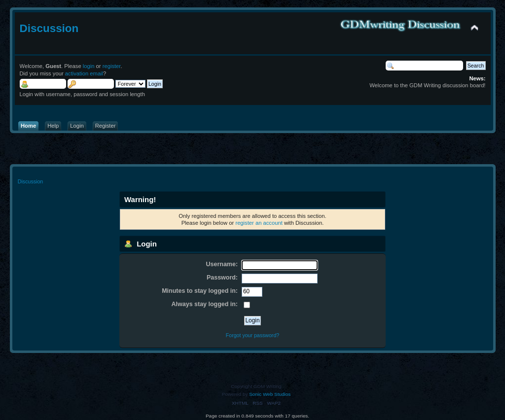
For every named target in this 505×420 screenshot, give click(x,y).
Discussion (49, 28)
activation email (84, 73)
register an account (259, 223)
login (89, 66)
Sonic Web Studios (270, 394)
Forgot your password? (252, 335)
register (112, 66)
